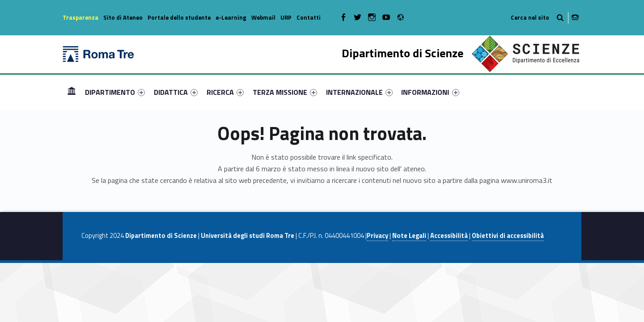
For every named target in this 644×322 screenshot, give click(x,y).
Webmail (263, 17)
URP (286, 17)
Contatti (309, 17)
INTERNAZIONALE (359, 92)
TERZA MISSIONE (285, 92)
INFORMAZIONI (430, 92)
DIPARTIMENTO (115, 92)
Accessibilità (449, 236)
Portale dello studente (179, 17)
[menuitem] (72, 92)
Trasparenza (80, 17)
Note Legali (409, 236)
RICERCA (225, 92)
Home (72, 92)
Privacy (377, 236)
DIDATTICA (176, 92)
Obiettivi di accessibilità (508, 236)
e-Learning (231, 17)
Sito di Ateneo (123, 17)
